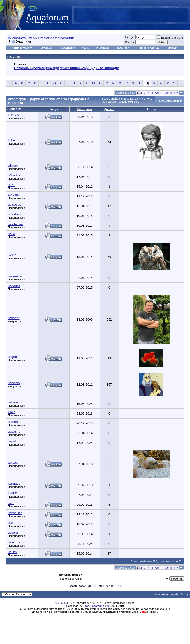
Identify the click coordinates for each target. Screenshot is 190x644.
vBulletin (60, 603)
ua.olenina (15, 224)
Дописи (109, 109)
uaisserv (14, 383)
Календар (123, 48)
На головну (161, 594)
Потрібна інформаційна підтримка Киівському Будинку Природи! (67, 68)
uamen (13, 422)
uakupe (13, 402)
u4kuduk (14, 175)
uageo (12, 357)
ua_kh (12, 552)
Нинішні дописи (149, 48)
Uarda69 (14, 484)
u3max (13, 166)
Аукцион (47, 48)
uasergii (14, 532)
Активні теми (20, 48)
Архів (175, 594)
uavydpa (14, 542)
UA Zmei (14, 195)
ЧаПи (86, 48)
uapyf (12, 441)
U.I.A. (12, 140)
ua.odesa (15, 214)
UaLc (12, 412)
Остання (171, 93)
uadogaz (14, 286)
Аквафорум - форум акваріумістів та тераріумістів (43, 38)
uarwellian (15, 513)
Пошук (172, 48)
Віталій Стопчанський (96, 606)
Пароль (130, 42)
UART (12, 493)
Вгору (185, 594)
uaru (11, 503)
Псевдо (130, 37)
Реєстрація (68, 48)
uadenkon (15, 276)
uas (10, 523)
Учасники (102, 48)
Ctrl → (159, 93)
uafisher (14, 318)
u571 (11, 185)
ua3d (11, 234)
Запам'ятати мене (170, 38)
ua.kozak (14, 205)
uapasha (14, 432)
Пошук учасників (168, 101)
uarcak (13, 463)
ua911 (12, 255)
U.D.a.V (14, 115)
